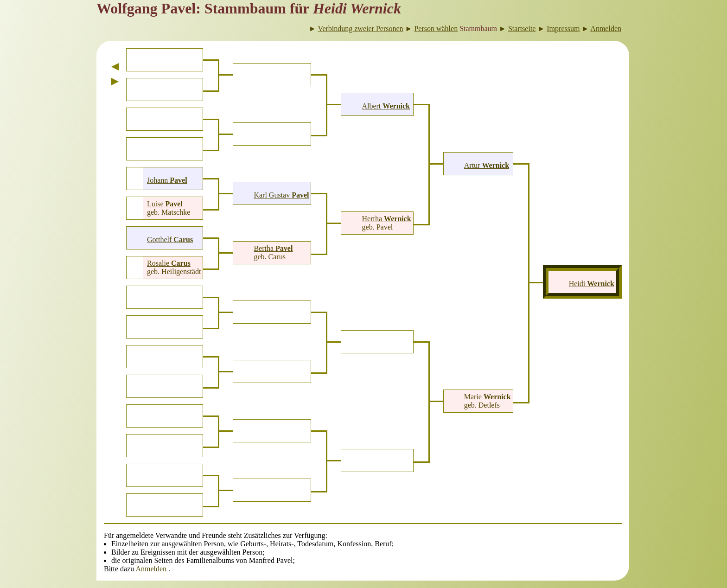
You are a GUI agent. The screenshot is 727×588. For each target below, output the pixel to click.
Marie (488, 397)
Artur (487, 165)
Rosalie (169, 263)
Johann (167, 180)
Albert (386, 106)
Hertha (387, 219)
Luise (165, 204)
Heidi (592, 284)
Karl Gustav (281, 195)
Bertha (273, 248)
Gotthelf (170, 240)
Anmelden (151, 569)
